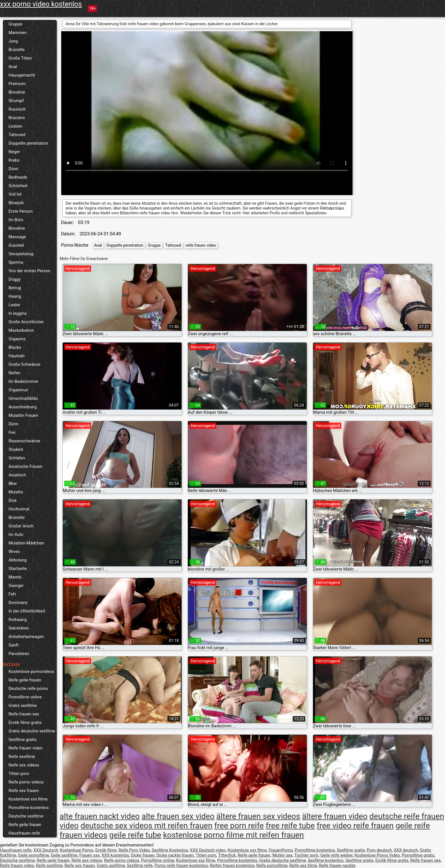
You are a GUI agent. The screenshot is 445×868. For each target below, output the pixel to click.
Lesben (15, 126)
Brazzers (17, 118)
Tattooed (17, 135)
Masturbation (21, 330)
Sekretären (19, 628)
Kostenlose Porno (77, 850)
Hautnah (17, 356)
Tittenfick (227, 855)
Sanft (13, 645)
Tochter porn (306, 855)
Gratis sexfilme (23, 706)
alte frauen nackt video (100, 816)
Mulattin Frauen (23, 415)
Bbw (13, 483)
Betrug (15, 288)
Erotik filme (106, 850)
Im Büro (16, 220)
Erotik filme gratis (25, 723)
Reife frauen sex (24, 714)
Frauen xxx (89, 855)
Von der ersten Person (30, 271)
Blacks (15, 347)
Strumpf (16, 101)
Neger (14, 152)
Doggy (14, 279)
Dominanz (18, 603)
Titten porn (19, 774)
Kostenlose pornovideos (31, 671)
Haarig (15, 296)
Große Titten (20, 58)
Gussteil (16, 245)
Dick (13, 500)
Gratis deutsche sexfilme (32, 731)
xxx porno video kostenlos (41, 4)
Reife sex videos (24, 765)
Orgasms (17, 339)
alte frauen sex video (178, 816)
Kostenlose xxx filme (28, 799)
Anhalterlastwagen (26, 637)
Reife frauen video (26, 748)
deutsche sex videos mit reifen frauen (147, 826)
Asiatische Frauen (25, 466)
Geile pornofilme (34, 855)
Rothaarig (18, 620)
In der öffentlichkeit (27, 611)
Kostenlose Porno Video (377, 855)
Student (16, 449)
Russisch (17, 109)
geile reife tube (135, 835)
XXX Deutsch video (208, 850)
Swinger (16, 586)
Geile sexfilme (64, 855)
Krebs (14, 160)
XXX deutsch (406, 850)
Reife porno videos (26, 782)
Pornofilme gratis (418, 855)
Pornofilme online (25, 697)
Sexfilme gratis (23, 740)
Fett (12, 594)
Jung (13, 41)
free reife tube (290, 826)
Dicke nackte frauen (175, 855)
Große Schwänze (24, 364)
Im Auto (16, 535)
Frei (12, 432)
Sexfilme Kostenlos (170, 850)
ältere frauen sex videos (258, 816)
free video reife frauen (355, 826)
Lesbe (14, 305)
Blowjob (16, 203)
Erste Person (21, 211)
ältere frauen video (335, 816)
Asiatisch (17, 475)
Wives (14, 552)
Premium (17, 84)
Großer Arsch (21, 526)
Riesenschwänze (24, 441)
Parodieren (19, 654)
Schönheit (18, 186)
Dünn (13, 169)
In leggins (18, 313)
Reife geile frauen (25, 680)
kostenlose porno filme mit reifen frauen (234, 835)
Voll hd (15, 194)
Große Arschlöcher (26, 322)
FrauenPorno (281, 850)
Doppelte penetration (28, 143)
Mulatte (16, 492)
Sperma (16, 262)
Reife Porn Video (134, 850)
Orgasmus (18, 390)
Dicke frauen (143, 855)
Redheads (18, 177)
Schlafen (17, 458)
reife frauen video (201, 245)
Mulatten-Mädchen (26, 543)
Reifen (14, 373)
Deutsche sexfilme (26, 816)
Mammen (18, 33)
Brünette (17, 50)
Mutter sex (283, 855)
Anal (13, 67)
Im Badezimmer (23, 381)
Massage (17, 237)
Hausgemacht (22, 75)
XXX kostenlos (115, 855)
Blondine (17, 92)
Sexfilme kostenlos (326, 860)
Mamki (15, 577)
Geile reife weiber (337, 855)
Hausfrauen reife (24, 833)
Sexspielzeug (21, 254)
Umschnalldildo (23, 398)
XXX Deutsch (46, 850)
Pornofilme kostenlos (29, 808)
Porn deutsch (379, 850)
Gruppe (15, 24)
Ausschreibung (23, 407)
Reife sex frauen (24, 791)
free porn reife (239, 826)
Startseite (18, 569)
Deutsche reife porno (28, 689)
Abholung (18, 560)
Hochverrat (19, 509)
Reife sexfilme (22, 757)
